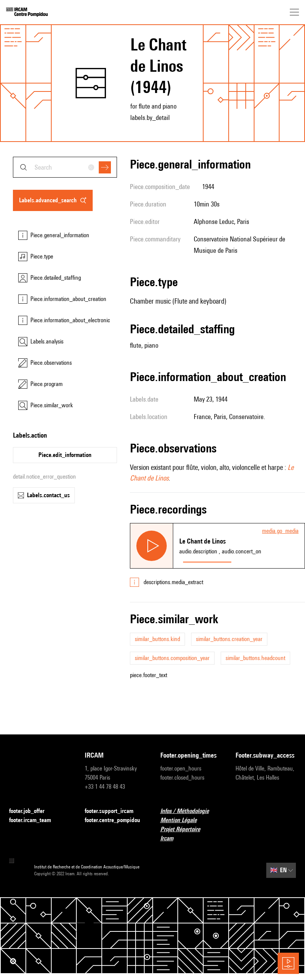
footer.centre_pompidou (115, 820)
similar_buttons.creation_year (229, 639)
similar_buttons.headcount (255, 658)
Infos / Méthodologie (189, 811)
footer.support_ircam (114, 811)
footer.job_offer (31, 811)
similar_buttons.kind (157, 639)
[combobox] (65, 167)
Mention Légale (183, 820)
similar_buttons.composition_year (172, 658)
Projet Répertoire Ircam (190, 834)
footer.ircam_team (35, 820)
